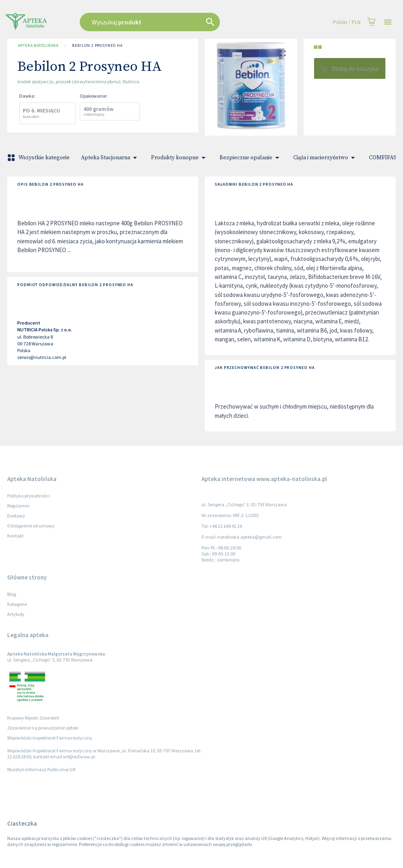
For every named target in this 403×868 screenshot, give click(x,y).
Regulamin (18, 506)
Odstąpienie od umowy (31, 526)
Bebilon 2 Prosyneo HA (97, 46)
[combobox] (170, 22)
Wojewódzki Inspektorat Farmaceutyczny (50, 738)
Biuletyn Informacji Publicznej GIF (42, 769)
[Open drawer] (388, 22)
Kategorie (17, 604)
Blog (12, 594)
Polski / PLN (347, 22)
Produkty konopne (180, 158)
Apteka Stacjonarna (110, 158)
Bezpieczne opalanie (251, 158)
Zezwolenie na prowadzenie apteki (43, 728)
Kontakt (15, 536)
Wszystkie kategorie (39, 158)
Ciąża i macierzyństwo (325, 158)
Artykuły (16, 614)
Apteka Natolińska (38, 46)
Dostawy (16, 516)
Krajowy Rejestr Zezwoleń (33, 718)
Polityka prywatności (28, 496)
